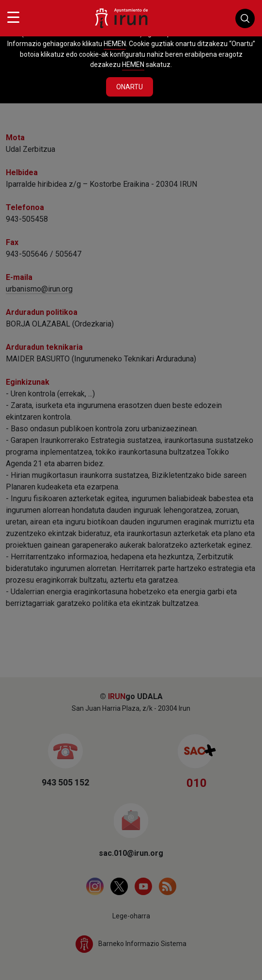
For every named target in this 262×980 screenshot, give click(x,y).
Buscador (245, 18)
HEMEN (115, 44)
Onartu (130, 87)
